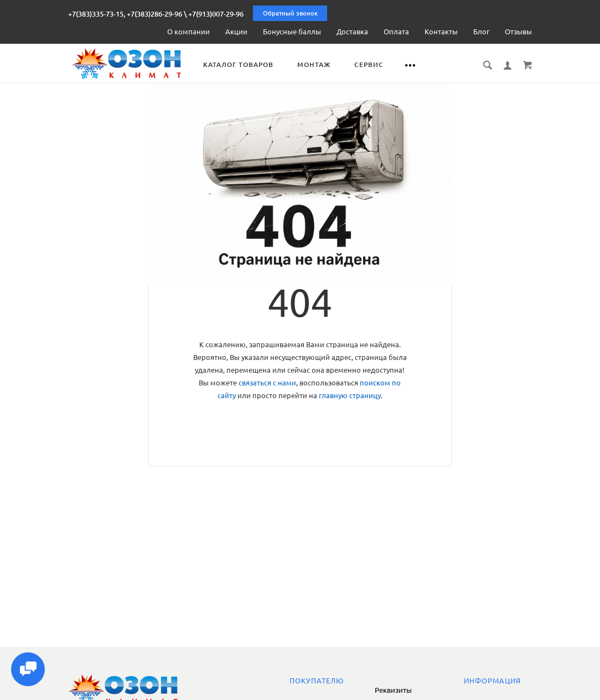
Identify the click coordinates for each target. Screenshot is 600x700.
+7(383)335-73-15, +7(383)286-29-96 (125, 14)
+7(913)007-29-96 (216, 14)
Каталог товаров (247, 65)
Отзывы (518, 32)
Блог (481, 32)
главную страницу (350, 395)
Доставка (352, 32)
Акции (236, 32)
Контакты (441, 32)
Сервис (378, 65)
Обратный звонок (290, 13)
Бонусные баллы (292, 32)
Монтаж (323, 65)
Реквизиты (393, 690)
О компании (188, 32)
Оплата (396, 32)
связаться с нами (267, 383)
